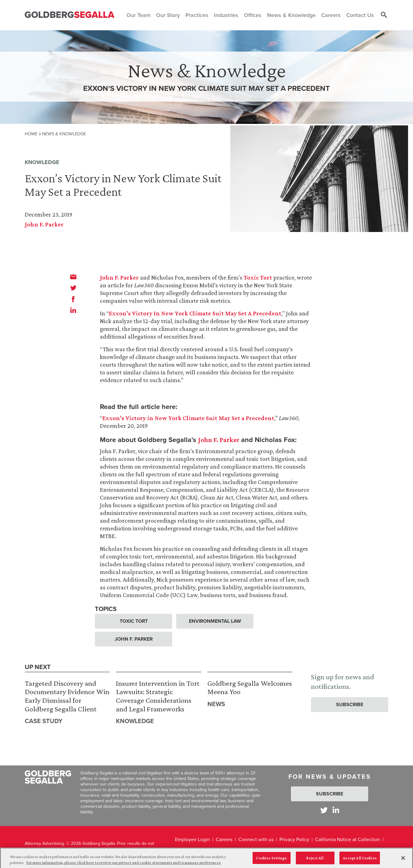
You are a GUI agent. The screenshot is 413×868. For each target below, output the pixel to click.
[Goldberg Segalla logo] (70, 15)
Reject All (315, 860)
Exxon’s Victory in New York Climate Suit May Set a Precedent (188, 418)
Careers (224, 839)
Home (31, 134)
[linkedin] (73, 310)
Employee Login (192, 839)
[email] (73, 277)
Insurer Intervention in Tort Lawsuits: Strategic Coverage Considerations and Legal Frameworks (158, 696)
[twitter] (73, 288)
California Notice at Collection (347, 839)
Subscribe (350, 704)
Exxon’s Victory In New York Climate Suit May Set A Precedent (195, 313)
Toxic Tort (258, 277)
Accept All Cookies (360, 860)
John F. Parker (44, 224)
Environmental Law (215, 621)
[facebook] (73, 299)
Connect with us (256, 839)
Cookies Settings (271, 860)
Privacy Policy (294, 839)
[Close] (403, 860)
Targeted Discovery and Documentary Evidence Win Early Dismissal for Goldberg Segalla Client (67, 696)
